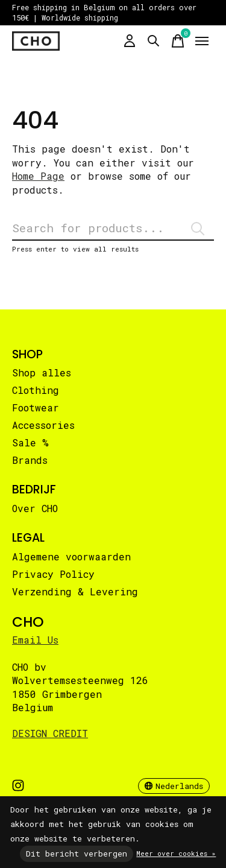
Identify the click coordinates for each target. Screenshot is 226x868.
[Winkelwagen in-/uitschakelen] (178, 41)
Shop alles (42, 372)
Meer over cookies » (176, 853)
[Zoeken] (113, 228)
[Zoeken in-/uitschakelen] (154, 41)
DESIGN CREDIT (50, 733)
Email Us (35, 640)
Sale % (30, 442)
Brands (30, 460)
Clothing (36, 390)
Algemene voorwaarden (71, 556)
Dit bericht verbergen (77, 854)
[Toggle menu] (202, 41)
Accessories (43, 425)
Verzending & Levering (75, 591)
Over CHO (35, 508)
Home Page (38, 176)
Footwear (36, 407)
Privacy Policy (53, 574)
